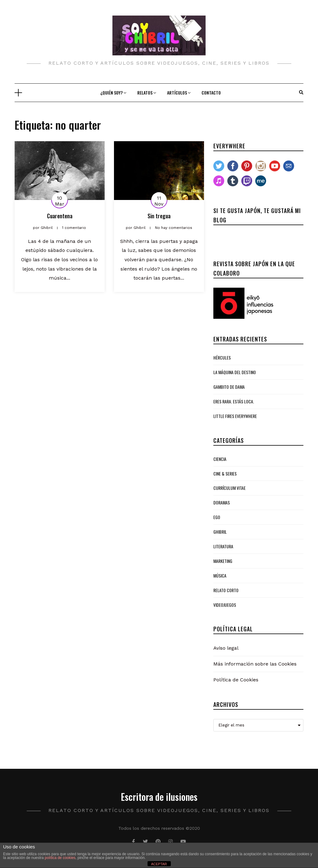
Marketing (223, 561)
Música (220, 576)
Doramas (222, 502)
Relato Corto (226, 590)
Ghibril (220, 532)
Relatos (145, 93)
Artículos (177, 93)
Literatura (223, 546)
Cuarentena (60, 216)
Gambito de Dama (229, 387)
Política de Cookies (236, 680)
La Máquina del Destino (235, 372)
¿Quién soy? (111, 93)
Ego (217, 517)
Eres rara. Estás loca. (234, 401)
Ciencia (220, 459)
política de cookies (60, 858)
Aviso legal (226, 648)
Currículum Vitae (229, 488)
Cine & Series (225, 473)
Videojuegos (225, 605)
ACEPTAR (159, 864)
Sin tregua (159, 216)
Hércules (222, 357)
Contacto (211, 93)
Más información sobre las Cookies (255, 664)
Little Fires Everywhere (235, 416)
